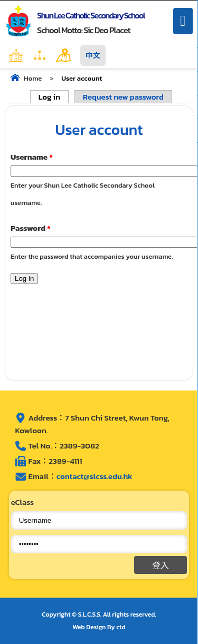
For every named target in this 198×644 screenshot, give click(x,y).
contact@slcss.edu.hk (95, 476)
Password (31, 228)
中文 (93, 55)
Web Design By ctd (99, 627)
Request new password (123, 97)
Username (32, 157)
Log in (54, 97)
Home (39, 55)
